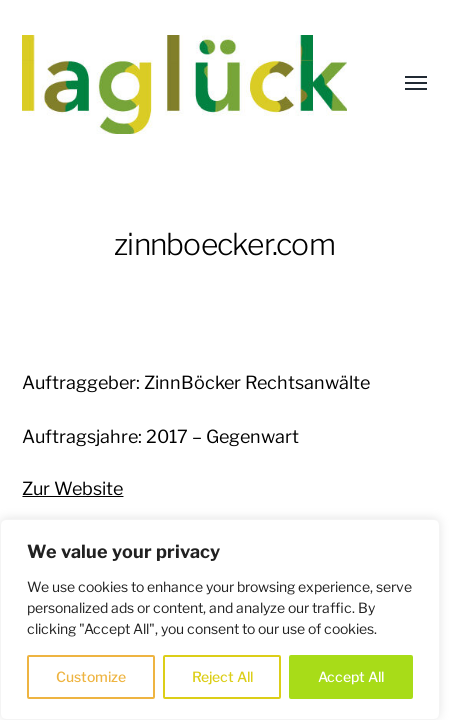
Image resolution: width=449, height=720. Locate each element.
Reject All (222, 676)
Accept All (351, 676)
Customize (91, 676)
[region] (220, 619)
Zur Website (72, 488)
